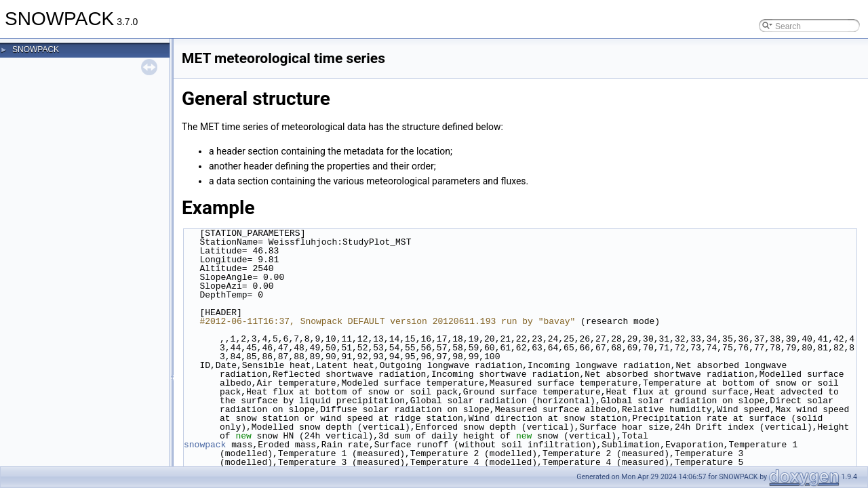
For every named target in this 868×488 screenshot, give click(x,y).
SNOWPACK (36, 49)
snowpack (205, 445)
